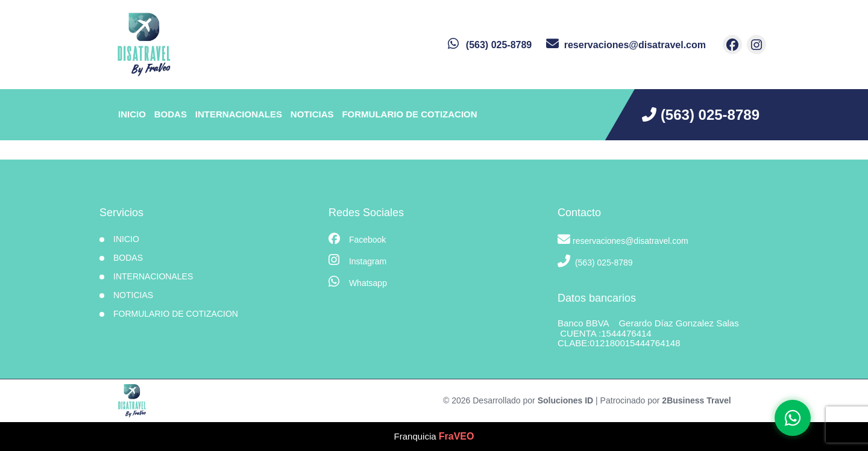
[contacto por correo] (626, 45)
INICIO (126, 239)
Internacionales (239, 114)
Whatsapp (358, 281)
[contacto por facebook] (732, 45)
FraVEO (457, 436)
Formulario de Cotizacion (409, 114)
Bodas (171, 114)
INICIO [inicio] (132, 114)
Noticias (312, 114)
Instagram (357, 260)
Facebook (357, 239)
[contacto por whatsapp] (490, 45)
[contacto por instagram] (756, 45)
